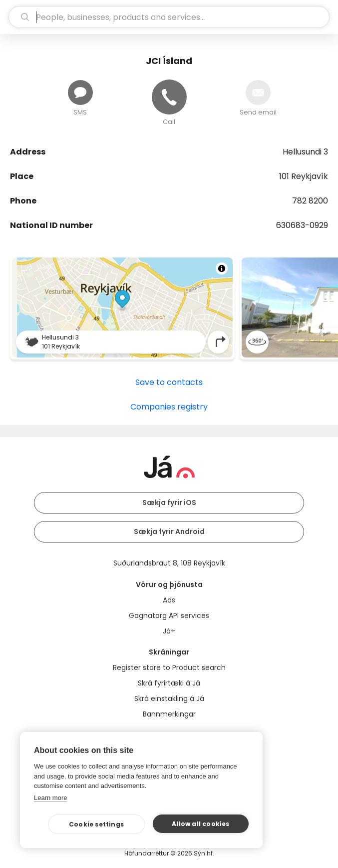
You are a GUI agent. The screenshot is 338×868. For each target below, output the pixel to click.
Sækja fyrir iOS (169, 502)
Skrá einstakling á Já (169, 698)
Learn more (50, 798)
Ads (169, 600)
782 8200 (310, 201)
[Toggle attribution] (222, 268)
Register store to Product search (169, 667)
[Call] (169, 97)
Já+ (169, 631)
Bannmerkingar (169, 714)
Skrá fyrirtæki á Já (169, 683)
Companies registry (169, 407)
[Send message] (80, 92)
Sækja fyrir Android (169, 531)
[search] (169, 17)
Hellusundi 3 (305, 152)
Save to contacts (169, 382)
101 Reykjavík (304, 176)
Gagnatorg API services (169, 615)
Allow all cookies (200, 824)
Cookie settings (96, 824)
